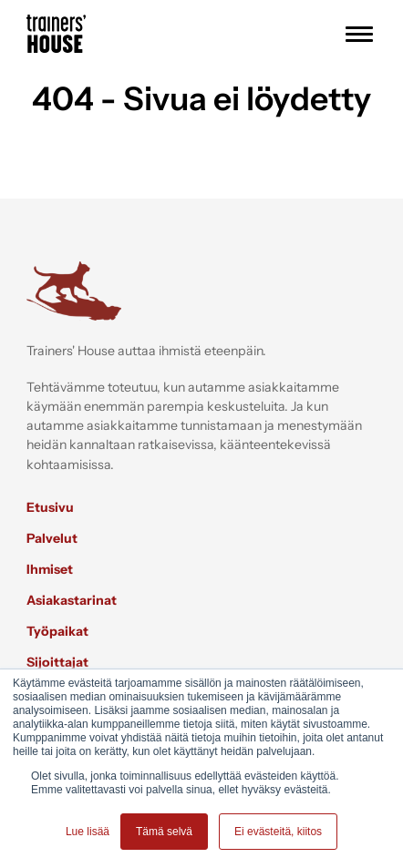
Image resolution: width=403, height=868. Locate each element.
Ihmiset (50, 569)
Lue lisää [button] (88, 832)
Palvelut (52, 538)
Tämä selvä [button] (164, 832)
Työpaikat (57, 631)
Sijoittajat (57, 662)
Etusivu (50, 507)
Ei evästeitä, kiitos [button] (278, 832)
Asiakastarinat (72, 600)
